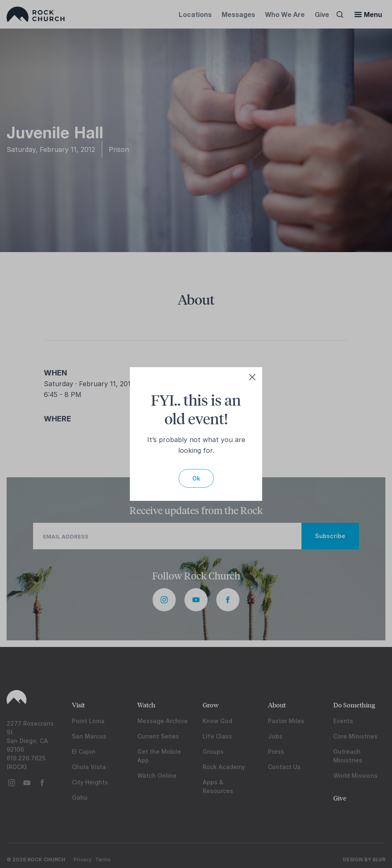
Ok (196, 478)
